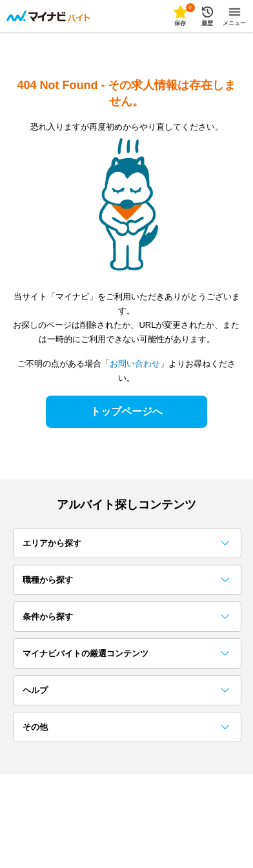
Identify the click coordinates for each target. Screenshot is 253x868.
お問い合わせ (135, 364)
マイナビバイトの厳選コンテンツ (126, 653)
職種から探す (126, 580)
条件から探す (126, 617)
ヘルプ (126, 690)
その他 (126, 727)
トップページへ (126, 411)
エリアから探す (126, 543)
